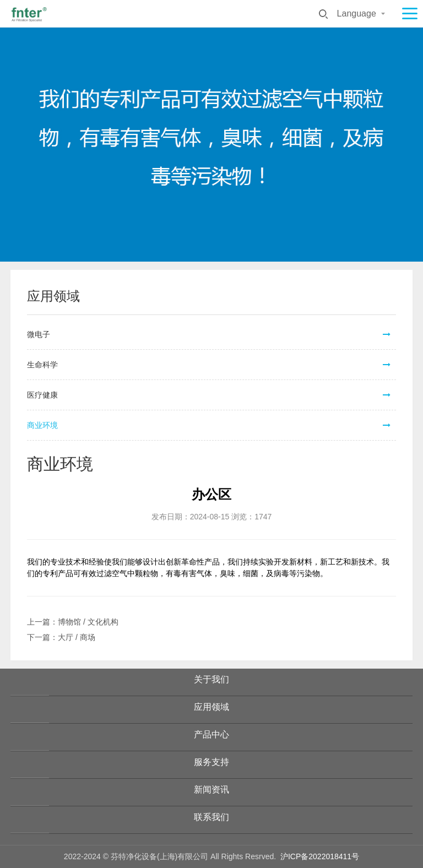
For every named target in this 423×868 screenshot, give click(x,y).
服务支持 (211, 762)
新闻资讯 (211, 790)
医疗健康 (42, 395)
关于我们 (211, 679)
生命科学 (42, 365)
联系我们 (211, 817)
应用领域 (211, 707)
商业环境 (42, 425)
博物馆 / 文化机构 (88, 622)
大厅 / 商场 (77, 637)
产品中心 (211, 734)
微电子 (39, 334)
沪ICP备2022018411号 (320, 856)
